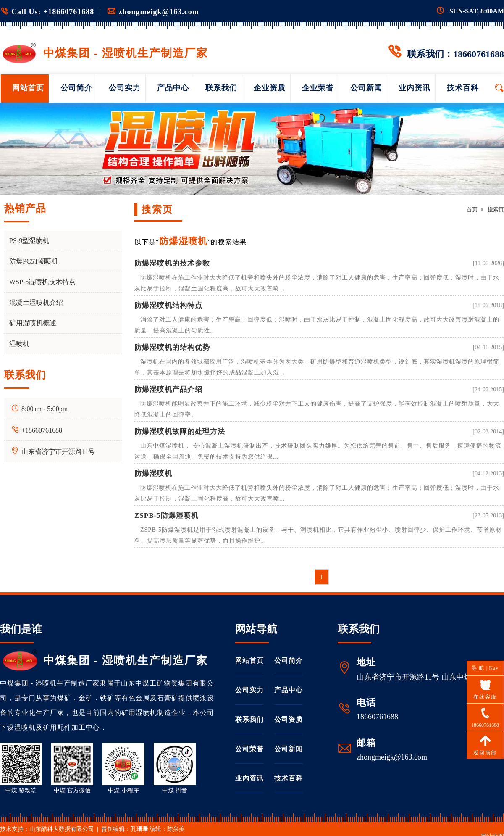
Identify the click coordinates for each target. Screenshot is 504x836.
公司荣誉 (249, 749)
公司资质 (289, 719)
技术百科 (463, 88)
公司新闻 (366, 88)
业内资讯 (415, 88)
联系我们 (221, 88)
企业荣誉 (318, 88)
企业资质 (270, 88)
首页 (472, 210)
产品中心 (173, 88)
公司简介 (76, 88)
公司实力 (125, 88)
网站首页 (28, 88)
